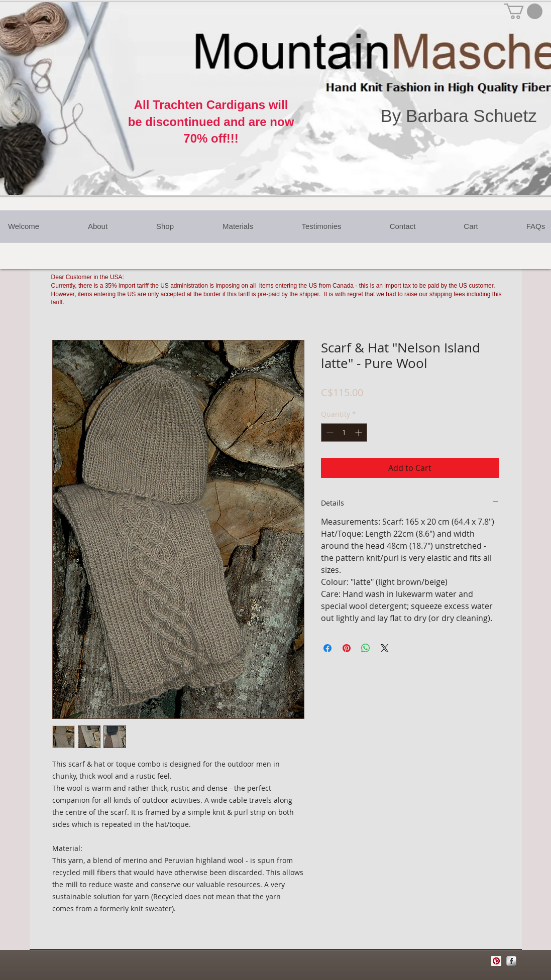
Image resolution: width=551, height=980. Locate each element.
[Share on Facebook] (327, 648)
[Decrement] (329, 433)
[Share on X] (385, 648)
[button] (523, 11)
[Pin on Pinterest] (347, 648)
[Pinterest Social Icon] (496, 961)
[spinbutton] (344, 433)
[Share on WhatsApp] (366, 648)
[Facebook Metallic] (511, 961)
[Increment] (359, 433)
